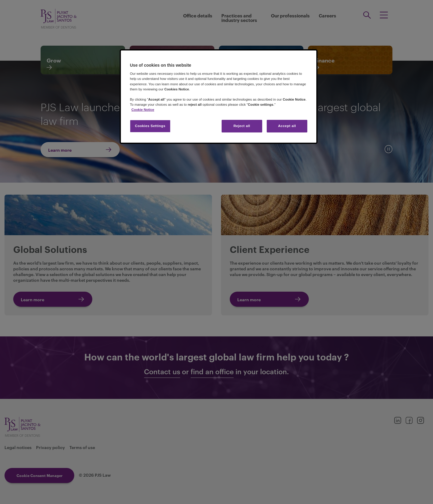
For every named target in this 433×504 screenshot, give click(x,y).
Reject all (242, 126)
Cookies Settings (150, 126)
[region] (219, 97)
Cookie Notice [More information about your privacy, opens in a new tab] (143, 110)
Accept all (287, 126)
